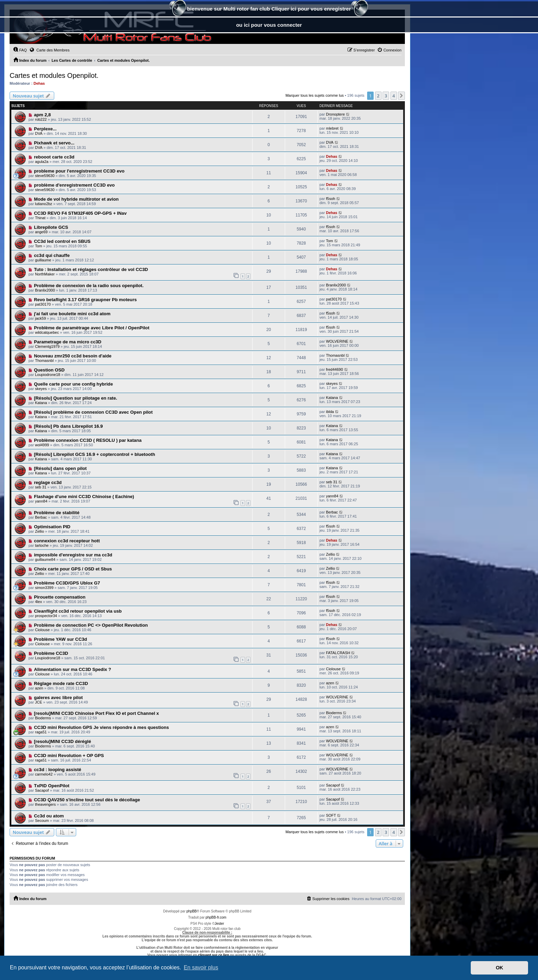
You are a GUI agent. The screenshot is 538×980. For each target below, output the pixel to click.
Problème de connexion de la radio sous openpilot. (89, 286)
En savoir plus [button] (201, 967)
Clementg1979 (47, 346)
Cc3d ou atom (49, 816)
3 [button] (386, 96)
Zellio (39, 531)
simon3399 (44, 588)
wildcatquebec (47, 332)
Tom (39, 246)
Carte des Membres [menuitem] (49, 50)
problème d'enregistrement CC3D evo (74, 185)
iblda (330, 412)
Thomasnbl (44, 361)
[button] (401, 96)
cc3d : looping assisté (58, 770)
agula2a (42, 162)
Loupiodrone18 (48, 375)
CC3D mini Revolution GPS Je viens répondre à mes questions (102, 727)
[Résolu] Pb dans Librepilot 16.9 (68, 426)
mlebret (332, 128)
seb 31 (41, 487)
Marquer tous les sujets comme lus (315, 95)
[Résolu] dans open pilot (60, 468)
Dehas (39, 83)
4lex (38, 602)
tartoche (42, 545)
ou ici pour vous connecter (269, 25)
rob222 (41, 119)
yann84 (41, 501)
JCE (39, 702)
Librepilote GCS (51, 227)
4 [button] (394, 96)
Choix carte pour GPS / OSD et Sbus (73, 569)
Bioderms (43, 718)
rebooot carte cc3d (54, 157)
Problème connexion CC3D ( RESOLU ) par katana (88, 440)
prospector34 (46, 616)
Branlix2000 (45, 290)
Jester (219, 924)
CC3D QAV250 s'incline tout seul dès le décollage (87, 800)
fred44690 (335, 369)
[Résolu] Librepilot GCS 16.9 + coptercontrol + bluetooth (95, 454)
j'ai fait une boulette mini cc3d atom (72, 314)
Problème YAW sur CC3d (61, 639)
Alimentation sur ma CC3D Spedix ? (73, 669)
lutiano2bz (44, 204)
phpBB (191, 911)
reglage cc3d (48, 482)
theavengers (45, 804)
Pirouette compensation (60, 597)
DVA (39, 133)
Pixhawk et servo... (54, 143)
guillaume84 (45, 559)
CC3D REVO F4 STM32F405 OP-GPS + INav (80, 213)
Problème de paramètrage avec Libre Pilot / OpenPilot (92, 328)
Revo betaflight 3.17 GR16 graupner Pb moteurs (85, 300)
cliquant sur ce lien (214, 955)
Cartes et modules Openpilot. (54, 75)
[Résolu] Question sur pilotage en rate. (76, 398)
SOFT (331, 815)
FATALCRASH (338, 653)
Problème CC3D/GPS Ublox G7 (67, 583)
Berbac (41, 517)
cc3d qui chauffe (52, 255)
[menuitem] (20, 50)
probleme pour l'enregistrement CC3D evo (79, 171)
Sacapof (42, 790)
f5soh (331, 199)
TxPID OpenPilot (52, 786)
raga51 (41, 732)
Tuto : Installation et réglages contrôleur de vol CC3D (91, 269)
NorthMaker (45, 274)
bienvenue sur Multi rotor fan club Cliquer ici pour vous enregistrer (269, 9)
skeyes (41, 389)
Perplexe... (45, 129)
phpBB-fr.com (216, 917)
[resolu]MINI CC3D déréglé (62, 741)
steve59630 (45, 176)
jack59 (40, 318)
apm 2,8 (42, 115)
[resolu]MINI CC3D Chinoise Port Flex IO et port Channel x (96, 713)
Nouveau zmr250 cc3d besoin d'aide (73, 356)
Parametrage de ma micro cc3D (68, 342)
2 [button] (378, 96)
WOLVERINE (337, 341)
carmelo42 (44, 774)
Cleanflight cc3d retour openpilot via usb (78, 611)
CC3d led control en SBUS (62, 241)
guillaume (43, 260)
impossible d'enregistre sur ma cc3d (73, 555)
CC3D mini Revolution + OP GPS (69, 755)
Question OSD (49, 370)
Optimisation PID (52, 527)
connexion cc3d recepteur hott (67, 541)
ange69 (41, 232)
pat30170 (43, 304)
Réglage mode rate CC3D (61, 683)
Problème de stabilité (57, 513)
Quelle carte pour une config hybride (73, 384)
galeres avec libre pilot (58, 698)
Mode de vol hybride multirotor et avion (76, 199)
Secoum (42, 820)
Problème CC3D (51, 653)
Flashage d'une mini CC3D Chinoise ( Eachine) (84, 497)
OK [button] (500, 968)
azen (39, 688)
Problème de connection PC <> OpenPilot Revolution (91, 625)
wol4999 (42, 445)
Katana (41, 403)
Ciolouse (42, 630)
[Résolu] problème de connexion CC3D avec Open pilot (93, 412)
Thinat (40, 218)
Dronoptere (335, 114)
